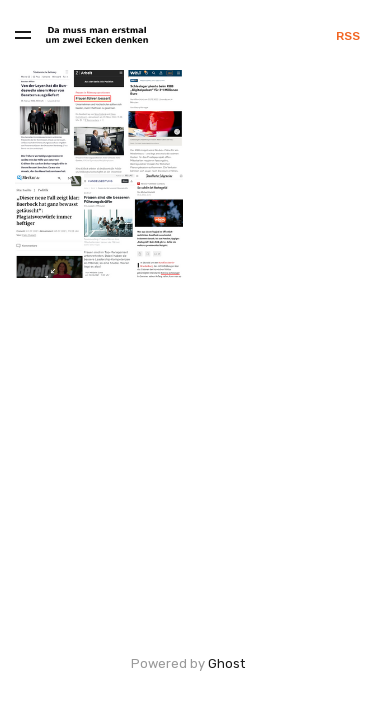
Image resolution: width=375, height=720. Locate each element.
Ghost (226, 663)
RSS (348, 36)
